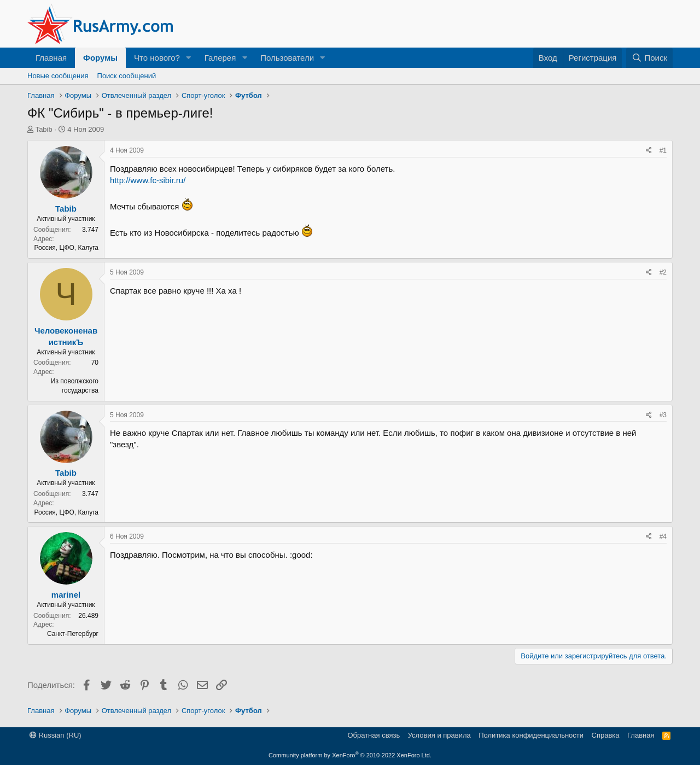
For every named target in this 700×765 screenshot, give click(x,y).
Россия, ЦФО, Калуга (66, 248)
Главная (51, 58)
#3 (663, 415)
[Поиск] (649, 58)
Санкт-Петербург (73, 634)
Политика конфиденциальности (531, 735)
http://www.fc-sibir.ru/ (148, 180)
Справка (606, 735)
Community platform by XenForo (350, 755)
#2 (663, 272)
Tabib (44, 129)
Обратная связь (374, 735)
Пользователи (287, 58)
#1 (663, 150)
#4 (663, 536)
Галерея (220, 58)
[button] (189, 58)
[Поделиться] (649, 151)
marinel (66, 595)
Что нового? (157, 58)
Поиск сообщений (127, 76)
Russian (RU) (56, 735)
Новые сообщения (58, 76)
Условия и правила (439, 735)
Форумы (100, 58)
